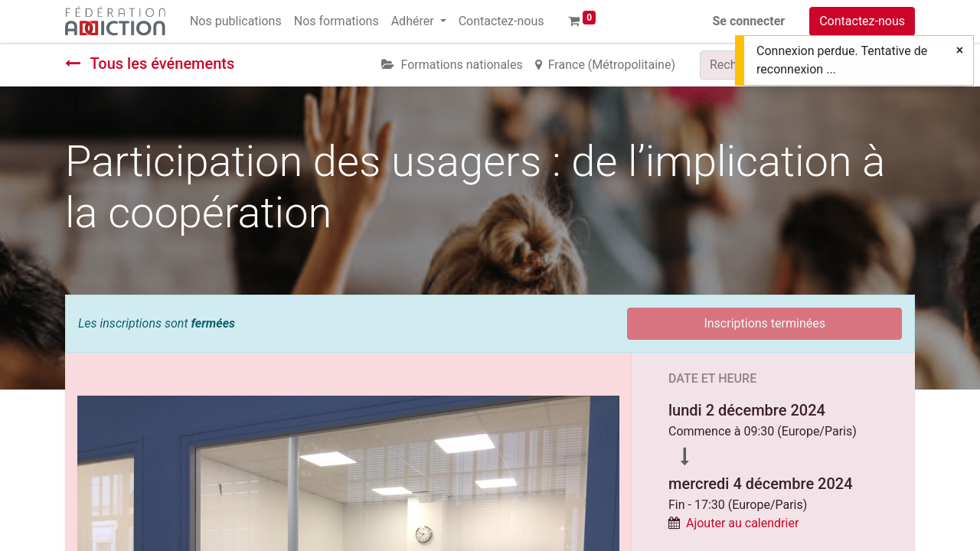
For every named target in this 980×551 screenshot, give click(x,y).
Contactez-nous (862, 21)
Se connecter (749, 21)
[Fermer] (960, 51)
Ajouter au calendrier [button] (742, 523)
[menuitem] (236, 21)
